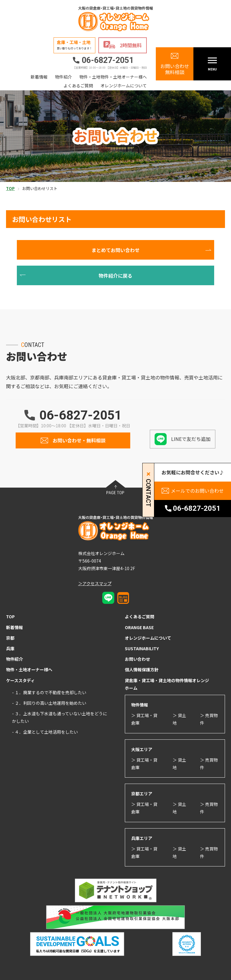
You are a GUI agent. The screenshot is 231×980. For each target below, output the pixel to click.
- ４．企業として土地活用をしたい (45, 732)
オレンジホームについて (124, 86)
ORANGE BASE (139, 627)
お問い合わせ (137, 659)
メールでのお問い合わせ (197, 491)
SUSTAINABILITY (142, 648)
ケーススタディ (20, 680)
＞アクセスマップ (95, 583)
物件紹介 (63, 77)
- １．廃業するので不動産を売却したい (49, 692)
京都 (10, 638)
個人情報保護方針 (142, 669)
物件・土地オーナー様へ (29, 669)
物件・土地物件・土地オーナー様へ (113, 77)
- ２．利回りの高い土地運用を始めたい (49, 703)
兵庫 (10, 648)
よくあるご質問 (78, 86)
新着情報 (39, 77)
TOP (10, 616)
